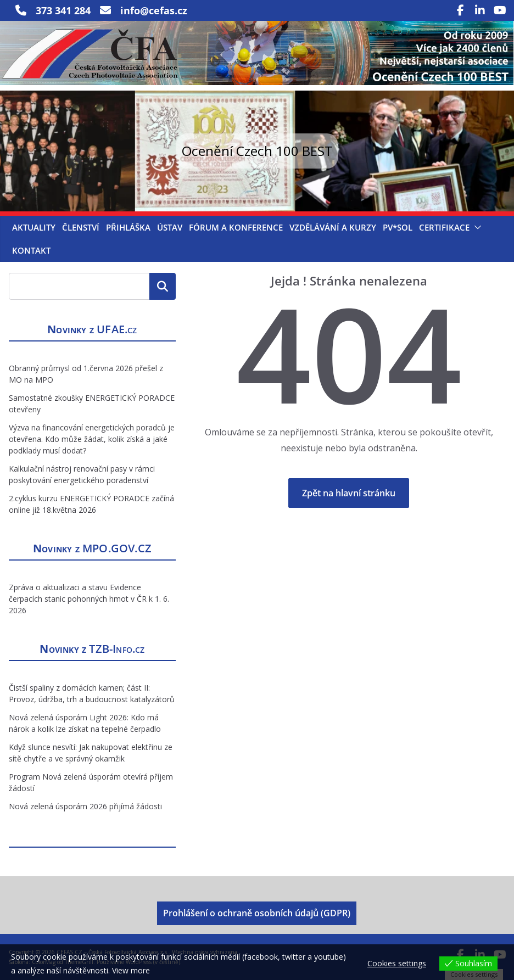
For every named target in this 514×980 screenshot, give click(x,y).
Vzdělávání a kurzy (333, 227)
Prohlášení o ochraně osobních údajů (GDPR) (257, 913)
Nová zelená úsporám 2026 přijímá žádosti (85, 806)
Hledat (163, 286)
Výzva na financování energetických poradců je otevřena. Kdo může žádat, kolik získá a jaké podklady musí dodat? (92, 439)
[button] (476, 227)
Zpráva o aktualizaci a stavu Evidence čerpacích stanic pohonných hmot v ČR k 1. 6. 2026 (89, 599)
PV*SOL (398, 227)
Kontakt (31, 250)
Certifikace (444, 227)
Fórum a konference (236, 227)
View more (131, 970)
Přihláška (128, 227)
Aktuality (34, 227)
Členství (81, 227)
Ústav (170, 227)
